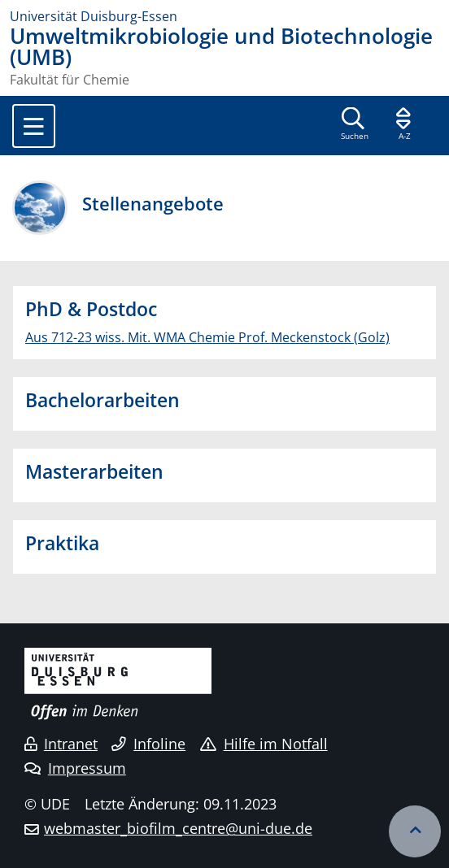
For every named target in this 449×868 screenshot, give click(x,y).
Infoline (148, 744)
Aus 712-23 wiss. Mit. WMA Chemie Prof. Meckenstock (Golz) (207, 337)
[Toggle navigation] (34, 126)
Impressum (75, 768)
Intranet (61, 744)
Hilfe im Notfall (264, 744)
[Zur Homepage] (224, 16)
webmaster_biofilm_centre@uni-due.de (178, 828)
